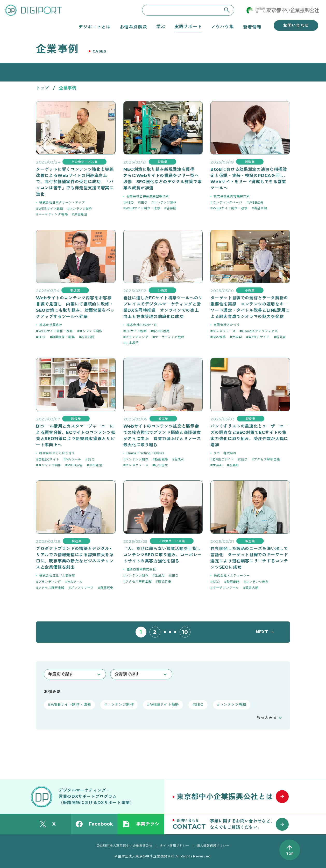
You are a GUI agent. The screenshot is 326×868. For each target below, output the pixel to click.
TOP (290, 854)
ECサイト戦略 (136, 331)
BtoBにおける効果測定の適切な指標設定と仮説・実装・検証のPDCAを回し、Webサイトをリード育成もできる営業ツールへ (249, 179)
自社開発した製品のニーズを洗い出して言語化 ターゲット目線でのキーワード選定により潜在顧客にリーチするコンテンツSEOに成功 (249, 558)
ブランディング (137, 337)
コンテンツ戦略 (233, 704)
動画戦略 (161, 459)
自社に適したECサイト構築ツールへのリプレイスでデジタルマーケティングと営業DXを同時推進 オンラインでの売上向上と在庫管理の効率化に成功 (163, 307)
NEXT (262, 632)
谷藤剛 (172, 208)
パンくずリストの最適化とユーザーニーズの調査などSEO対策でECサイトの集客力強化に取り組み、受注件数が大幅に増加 (249, 436)
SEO (144, 202)
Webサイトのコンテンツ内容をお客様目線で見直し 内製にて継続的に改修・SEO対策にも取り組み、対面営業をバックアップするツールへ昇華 (75, 307)
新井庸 (281, 337)
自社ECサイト (259, 337)
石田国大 (161, 465)
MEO (130, 202)
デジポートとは (94, 27)
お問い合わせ (296, 25)
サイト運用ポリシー (174, 846)
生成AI (237, 337)
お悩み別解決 (133, 27)
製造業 (162, 162)
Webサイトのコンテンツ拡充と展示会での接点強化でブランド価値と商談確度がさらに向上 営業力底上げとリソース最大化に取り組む (162, 436)
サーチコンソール (226, 588)
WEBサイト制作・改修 (143, 208)
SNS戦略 (219, 337)
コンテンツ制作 (81, 209)
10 (185, 632)
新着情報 (252, 27)
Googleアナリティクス (260, 331)
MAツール (73, 459)
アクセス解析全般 (267, 459)
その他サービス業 (84, 162)
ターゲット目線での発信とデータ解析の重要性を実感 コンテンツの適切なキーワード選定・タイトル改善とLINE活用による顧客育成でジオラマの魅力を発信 (250, 307)
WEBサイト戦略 (51, 209)
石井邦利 (88, 337)
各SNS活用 (161, 331)
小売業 (162, 290)
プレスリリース (224, 331)
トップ (42, 88)
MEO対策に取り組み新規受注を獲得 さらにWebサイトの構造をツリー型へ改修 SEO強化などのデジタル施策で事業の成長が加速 (163, 179)
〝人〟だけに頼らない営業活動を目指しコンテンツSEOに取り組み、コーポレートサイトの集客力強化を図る (163, 555)
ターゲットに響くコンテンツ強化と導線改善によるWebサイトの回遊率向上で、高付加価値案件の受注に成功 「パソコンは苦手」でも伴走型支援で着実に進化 (75, 182)
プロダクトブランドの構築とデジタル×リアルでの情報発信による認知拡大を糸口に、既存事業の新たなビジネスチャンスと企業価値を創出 (75, 558)
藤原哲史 (107, 588)
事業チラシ (141, 824)
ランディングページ (228, 202)
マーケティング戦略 (53, 214)
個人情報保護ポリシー (213, 846)
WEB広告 (256, 202)
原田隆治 (81, 214)
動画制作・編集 (63, 337)
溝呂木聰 (261, 208)
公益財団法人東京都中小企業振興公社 (125, 846)
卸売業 (163, 419)
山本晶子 (132, 343)
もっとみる (267, 718)
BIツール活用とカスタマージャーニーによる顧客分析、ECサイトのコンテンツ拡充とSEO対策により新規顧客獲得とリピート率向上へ (76, 436)
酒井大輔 (252, 588)
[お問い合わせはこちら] (233, 824)
